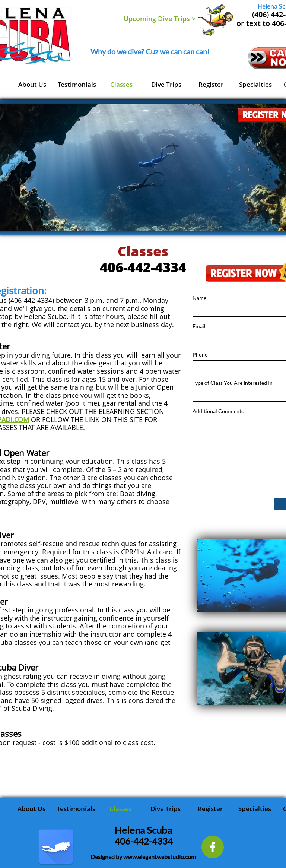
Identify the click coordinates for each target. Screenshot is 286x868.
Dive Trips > (177, 19)
